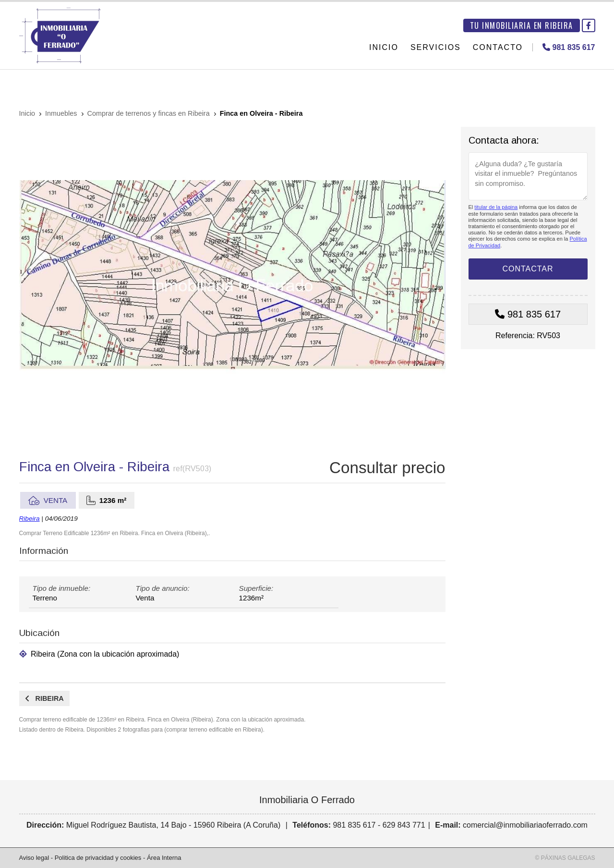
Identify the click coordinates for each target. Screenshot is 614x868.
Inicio (384, 47)
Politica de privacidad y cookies (98, 858)
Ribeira (30, 519)
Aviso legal (34, 858)
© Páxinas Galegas (565, 858)
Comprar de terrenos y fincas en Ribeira (149, 113)
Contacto (498, 47)
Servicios (436, 47)
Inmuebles (61, 113)
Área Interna (164, 858)
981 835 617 (534, 314)
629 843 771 (404, 825)
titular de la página (496, 207)
